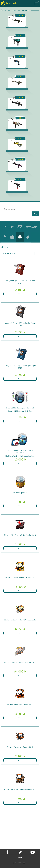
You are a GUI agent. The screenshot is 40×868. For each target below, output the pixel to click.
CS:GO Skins (25, 11)
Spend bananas (12, 11)
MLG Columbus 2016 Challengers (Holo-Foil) (20, 456)
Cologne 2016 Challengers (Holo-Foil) (20, 411)
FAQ (20, 857)
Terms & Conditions (20, 863)
